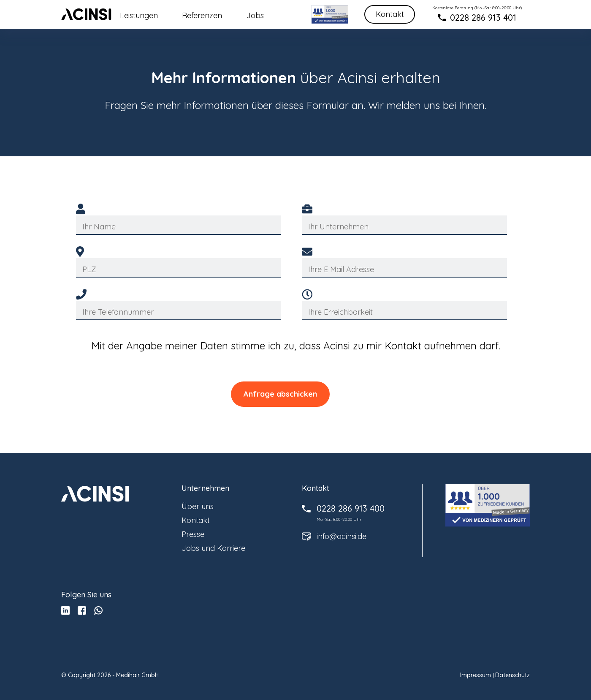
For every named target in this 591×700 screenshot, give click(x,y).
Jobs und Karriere (213, 548)
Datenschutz (512, 675)
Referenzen (202, 15)
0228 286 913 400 (351, 509)
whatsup (98, 610)
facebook (82, 610)
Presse (193, 534)
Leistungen (139, 15)
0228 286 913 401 (483, 18)
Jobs (255, 15)
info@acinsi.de (342, 537)
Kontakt (390, 14)
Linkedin (65, 610)
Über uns (198, 506)
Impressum (476, 675)
